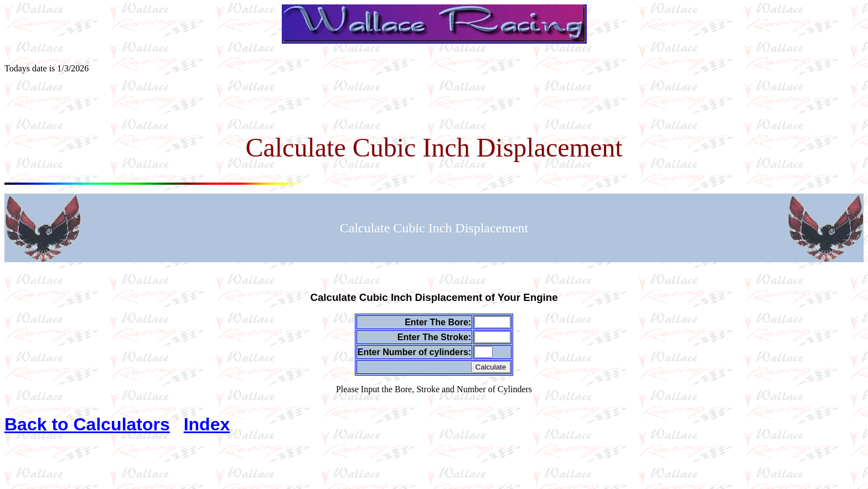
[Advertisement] (434, 107)
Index (207, 424)
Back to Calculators (87, 424)
